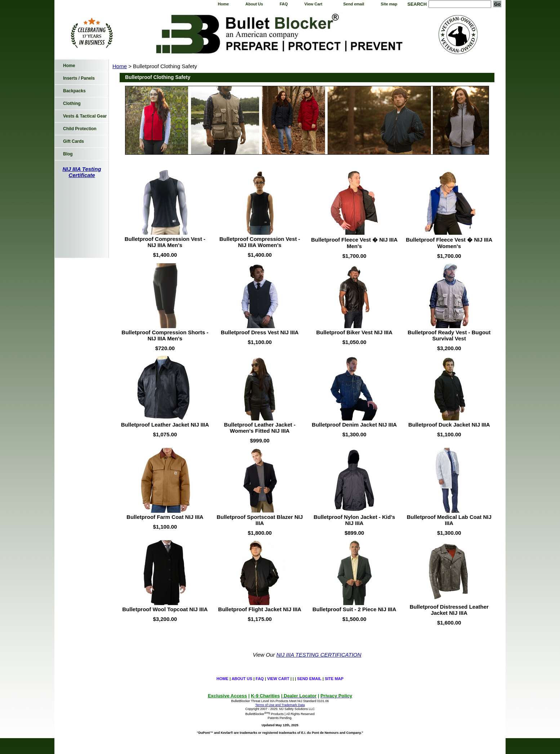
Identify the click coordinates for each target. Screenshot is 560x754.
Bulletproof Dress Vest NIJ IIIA (260, 332)
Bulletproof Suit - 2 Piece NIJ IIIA (354, 609)
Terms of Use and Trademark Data (280, 705)
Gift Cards (74, 141)
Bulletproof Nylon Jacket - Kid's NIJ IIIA (354, 520)
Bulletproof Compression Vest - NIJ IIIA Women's (260, 242)
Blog (68, 154)
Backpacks (74, 91)
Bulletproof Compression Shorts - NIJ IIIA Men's (165, 335)
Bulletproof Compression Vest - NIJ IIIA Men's (165, 242)
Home (223, 4)
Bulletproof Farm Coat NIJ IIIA (165, 517)
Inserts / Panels (79, 78)
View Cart (314, 4)
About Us (254, 4)
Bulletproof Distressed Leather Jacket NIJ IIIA (449, 610)
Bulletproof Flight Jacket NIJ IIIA (260, 609)
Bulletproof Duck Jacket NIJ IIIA (449, 425)
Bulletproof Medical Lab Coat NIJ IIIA (449, 520)
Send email (354, 4)
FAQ (284, 4)
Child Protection (80, 129)
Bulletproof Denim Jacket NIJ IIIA (354, 425)
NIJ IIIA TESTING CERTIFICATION (319, 655)
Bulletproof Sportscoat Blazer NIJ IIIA (260, 520)
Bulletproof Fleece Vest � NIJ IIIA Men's (354, 243)
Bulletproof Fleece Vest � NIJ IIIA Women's (449, 243)
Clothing (72, 103)
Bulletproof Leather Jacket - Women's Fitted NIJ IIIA (260, 428)
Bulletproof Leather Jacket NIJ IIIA (165, 425)
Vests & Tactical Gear (85, 116)
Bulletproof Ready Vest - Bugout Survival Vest (449, 335)
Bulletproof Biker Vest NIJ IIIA (354, 332)
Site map (389, 4)
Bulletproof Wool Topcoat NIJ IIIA (165, 609)
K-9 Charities (265, 696)
